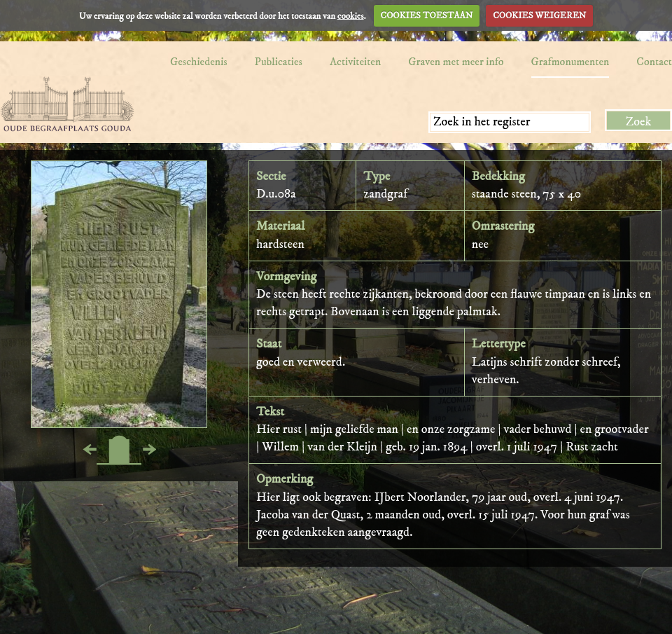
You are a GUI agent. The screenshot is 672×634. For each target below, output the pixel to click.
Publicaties (279, 62)
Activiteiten (355, 62)
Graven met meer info (456, 62)
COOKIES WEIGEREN (539, 15)
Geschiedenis (199, 62)
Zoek (639, 122)
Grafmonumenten (570, 62)
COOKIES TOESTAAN (427, 15)
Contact (654, 62)
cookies (351, 15)
